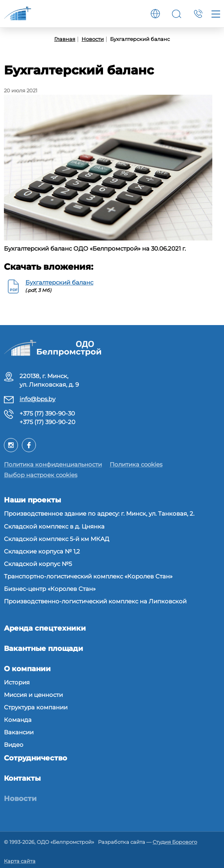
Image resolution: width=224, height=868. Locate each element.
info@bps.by (37, 399)
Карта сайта (20, 861)
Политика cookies (136, 464)
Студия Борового (175, 842)
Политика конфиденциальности (53, 464)
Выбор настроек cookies (41, 475)
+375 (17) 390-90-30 (47, 413)
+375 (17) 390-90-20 (47, 422)
